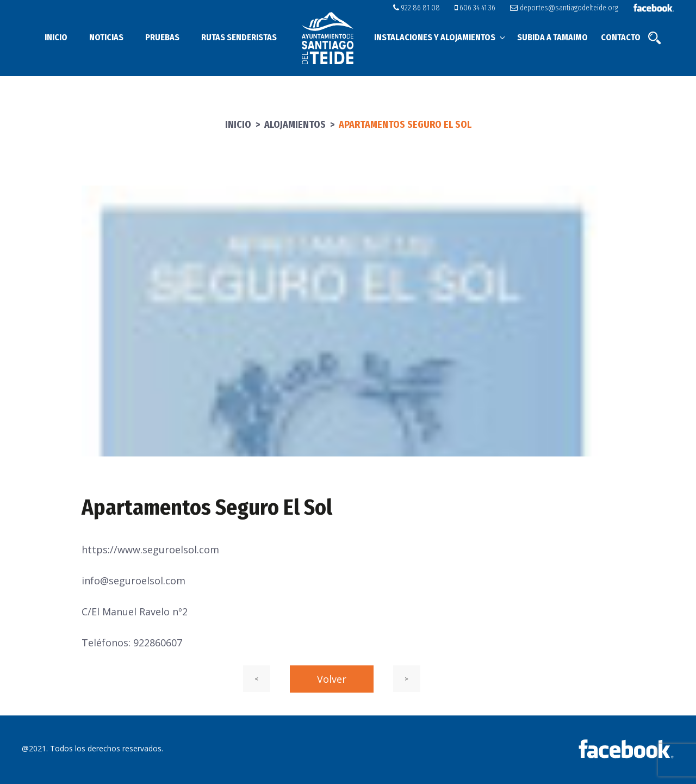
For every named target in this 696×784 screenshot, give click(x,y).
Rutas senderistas (239, 37)
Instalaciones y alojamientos (440, 37)
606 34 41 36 (475, 8)
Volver (332, 679)
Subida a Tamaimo (552, 37)
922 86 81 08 (417, 8)
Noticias (106, 37)
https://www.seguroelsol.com (150, 550)
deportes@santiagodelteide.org (564, 8)
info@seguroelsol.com (133, 581)
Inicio (56, 37)
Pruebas (162, 37)
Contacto (621, 37)
